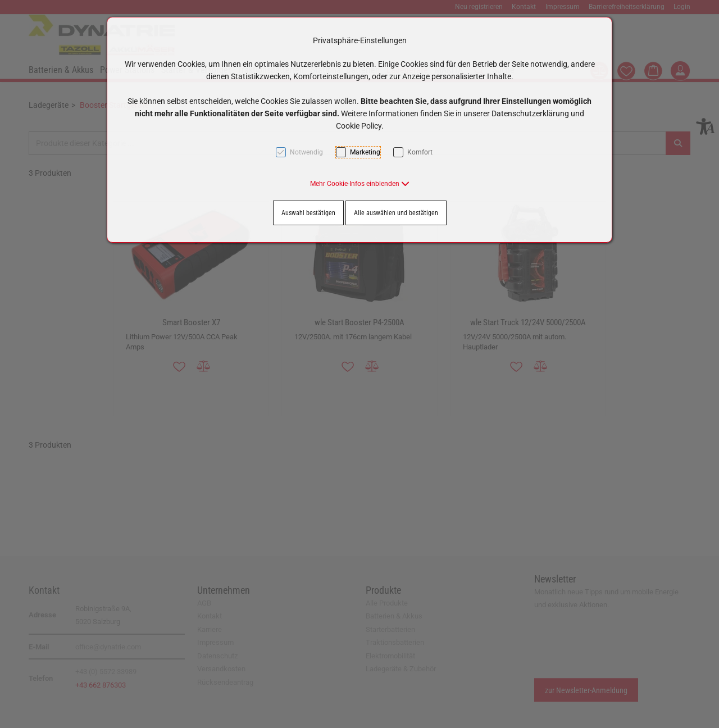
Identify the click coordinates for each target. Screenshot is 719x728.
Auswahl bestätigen (308, 213)
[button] (360, 184)
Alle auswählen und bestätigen (396, 213)
